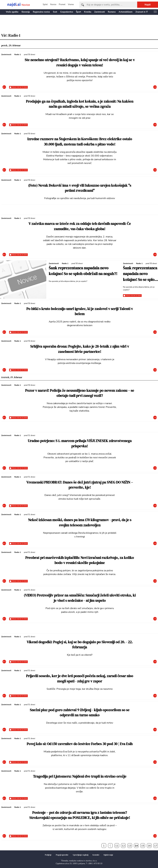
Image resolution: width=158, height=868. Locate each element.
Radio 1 (18, 54)
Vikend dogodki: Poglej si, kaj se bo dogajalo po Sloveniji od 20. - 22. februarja (80, 645)
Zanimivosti (100, 12)
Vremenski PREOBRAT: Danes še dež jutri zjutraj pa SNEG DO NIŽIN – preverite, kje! (80, 485)
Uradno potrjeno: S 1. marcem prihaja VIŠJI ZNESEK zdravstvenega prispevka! (80, 444)
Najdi (148, 5)
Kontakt (96, 855)
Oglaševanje (108, 855)
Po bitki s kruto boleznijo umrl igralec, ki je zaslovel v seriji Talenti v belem (80, 311)
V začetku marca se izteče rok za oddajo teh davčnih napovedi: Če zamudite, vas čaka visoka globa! (80, 226)
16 (149, 846)
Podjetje (48, 855)
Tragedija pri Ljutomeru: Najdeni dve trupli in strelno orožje (80, 776)
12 (123, 846)
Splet (45, 4)
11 (117, 846)
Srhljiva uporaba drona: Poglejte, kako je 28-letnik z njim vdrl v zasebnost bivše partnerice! (80, 349)
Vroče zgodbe (12, 12)
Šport (78, 12)
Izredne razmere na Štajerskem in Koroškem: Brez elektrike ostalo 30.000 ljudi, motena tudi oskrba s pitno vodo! (80, 142)
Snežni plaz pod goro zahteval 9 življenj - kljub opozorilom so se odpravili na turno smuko (80, 713)
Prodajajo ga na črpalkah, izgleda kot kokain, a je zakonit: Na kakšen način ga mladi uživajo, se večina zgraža (80, 104)
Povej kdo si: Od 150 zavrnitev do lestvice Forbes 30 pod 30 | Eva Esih (80, 744)
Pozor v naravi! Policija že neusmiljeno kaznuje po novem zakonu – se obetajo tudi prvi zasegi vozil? (80, 393)
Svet (55, 12)
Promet (62, 4)
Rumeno (112, 12)
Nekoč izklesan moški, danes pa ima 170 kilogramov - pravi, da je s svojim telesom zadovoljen (80, 523)
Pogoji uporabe (62, 855)
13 (130, 846)
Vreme (71, 4)
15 (143, 846)
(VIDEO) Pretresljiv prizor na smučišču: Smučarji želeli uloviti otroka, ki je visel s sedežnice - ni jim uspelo (80, 598)
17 (156, 846)
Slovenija (26, 12)
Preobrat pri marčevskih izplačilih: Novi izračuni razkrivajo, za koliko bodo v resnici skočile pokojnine (80, 560)
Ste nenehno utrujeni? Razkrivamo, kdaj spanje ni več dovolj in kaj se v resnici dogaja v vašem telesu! (80, 63)
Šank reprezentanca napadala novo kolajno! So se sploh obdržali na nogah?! (83, 271)
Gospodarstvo (67, 12)
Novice (53, 4)
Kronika (88, 12)
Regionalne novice (41, 12)
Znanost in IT (142, 12)
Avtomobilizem (126, 12)
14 (136, 846)
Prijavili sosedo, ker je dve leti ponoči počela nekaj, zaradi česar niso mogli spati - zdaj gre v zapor (80, 679)
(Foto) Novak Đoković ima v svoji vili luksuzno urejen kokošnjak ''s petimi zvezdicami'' (80, 188)
